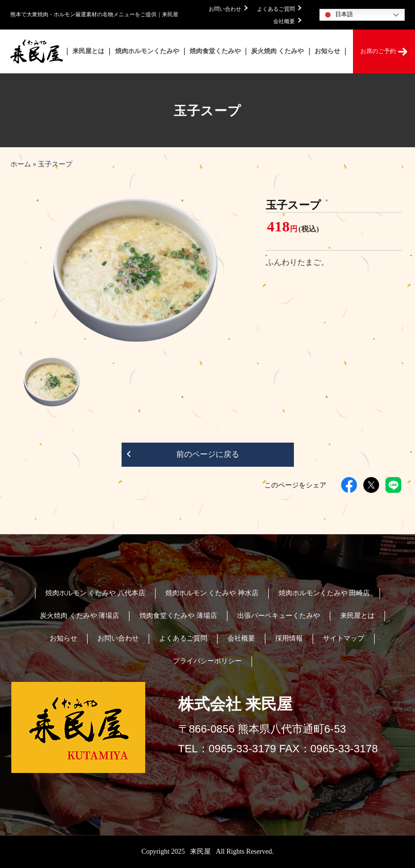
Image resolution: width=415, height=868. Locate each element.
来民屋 (201, 852)
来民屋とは (88, 51)
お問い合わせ (228, 9)
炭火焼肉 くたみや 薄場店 (80, 616)
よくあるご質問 (279, 9)
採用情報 (289, 638)
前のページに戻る (183, 455)
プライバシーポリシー (207, 661)
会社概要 (287, 21)
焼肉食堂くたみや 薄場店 (178, 616)
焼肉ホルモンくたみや (147, 51)
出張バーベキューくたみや (279, 616)
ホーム (21, 164)
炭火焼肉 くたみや (278, 51)
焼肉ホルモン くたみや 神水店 (212, 593)
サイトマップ (344, 638)
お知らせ (327, 51)
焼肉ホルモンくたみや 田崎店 (324, 593)
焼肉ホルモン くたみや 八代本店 (95, 593)
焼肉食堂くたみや (215, 51)
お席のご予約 (384, 52)
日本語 (337, 15)
